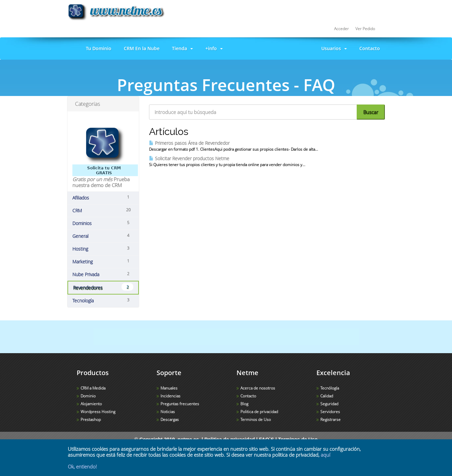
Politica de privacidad (259, 412)
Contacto (368, 48)
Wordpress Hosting (98, 412)
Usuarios (333, 48)
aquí (325, 455)
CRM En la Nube (140, 48)
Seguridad (329, 404)
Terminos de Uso (256, 419)
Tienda (181, 48)
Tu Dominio (97, 48)
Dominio (88, 396)
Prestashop (91, 419)
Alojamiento (91, 404)
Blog (244, 404)
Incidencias (170, 396)
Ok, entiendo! (82, 466)
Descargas (170, 419)
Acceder (341, 29)
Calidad (327, 396)
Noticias (168, 412)
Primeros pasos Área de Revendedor (189, 143)
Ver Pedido (365, 29)
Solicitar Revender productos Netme (189, 158)
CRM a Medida (93, 388)
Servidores (330, 412)
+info (213, 48)
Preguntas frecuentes (180, 404)
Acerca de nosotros (258, 388)
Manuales (169, 388)
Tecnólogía (330, 388)
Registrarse (330, 419)
